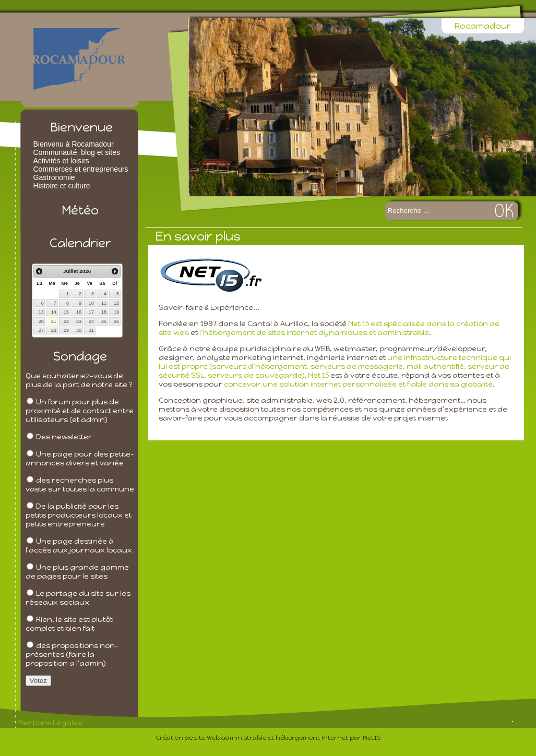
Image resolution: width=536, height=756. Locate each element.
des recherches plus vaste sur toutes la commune (80, 485)
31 (91, 330)
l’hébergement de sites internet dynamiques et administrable (314, 333)
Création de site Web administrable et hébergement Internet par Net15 (268, 738)
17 (91, 312)
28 (54, 330)
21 (54, 321)
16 (79, 312)
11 (104, 303)
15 (66, 312)
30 (79, 330)
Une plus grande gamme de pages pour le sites (77, 572)
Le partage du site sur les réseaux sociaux (78, 598)
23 (79, 321)
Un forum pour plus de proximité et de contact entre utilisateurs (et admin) (80, 411)
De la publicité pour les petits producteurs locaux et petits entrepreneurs (79, 515)
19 (116, 312)
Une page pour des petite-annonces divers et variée (80, 459)
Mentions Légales (50, 723)
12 (116, 303)
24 (91, 321)
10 (91, 303)
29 (66, 330)
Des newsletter (64, 437)
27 (41, 330)
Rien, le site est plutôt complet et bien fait (69, 624)
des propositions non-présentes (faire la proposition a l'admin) (72, 655)
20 (41, 321)
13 (41, 312)
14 (54, 312)
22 (66, 321)
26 (116, 321)
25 (104, 321)
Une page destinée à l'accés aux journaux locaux (79, 546)
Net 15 (318, 375)
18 (104, 312)
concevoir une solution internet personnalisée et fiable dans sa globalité (358, 384)
